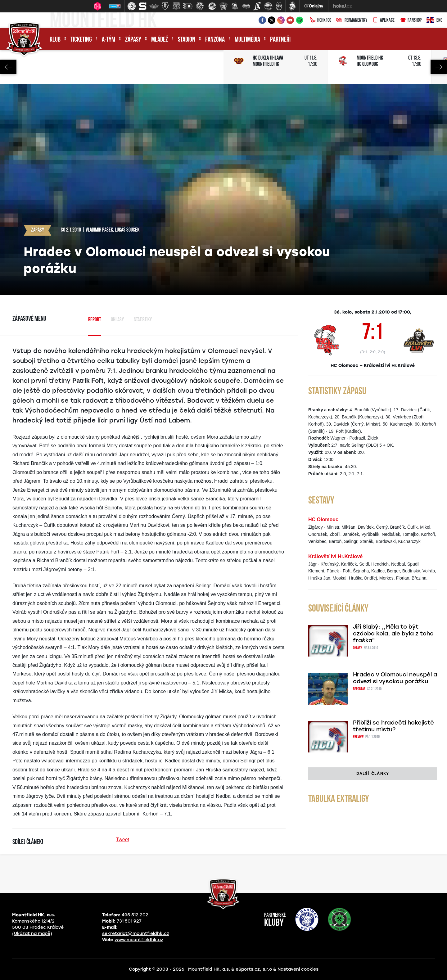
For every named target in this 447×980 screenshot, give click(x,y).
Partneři (280, 40)
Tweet (122, 840)
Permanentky (352, 20)
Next (439, 67)
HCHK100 (320, 20)
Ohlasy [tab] (117, 320)
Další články (373, 774)
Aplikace (383, 20)
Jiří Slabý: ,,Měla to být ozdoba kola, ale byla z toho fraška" (393, 634)
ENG (434, 20)
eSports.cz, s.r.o (254, 969)
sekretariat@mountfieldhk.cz (136, 934)
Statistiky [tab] (143, 320)
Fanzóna (215, 40)
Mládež (160, 40)
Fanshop (411, 20)
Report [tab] (95, 320)
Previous (8, 67)
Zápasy (133, 40)
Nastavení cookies (298, 969)
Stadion (187, 40)
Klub (55, 40)
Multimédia (247, 40)
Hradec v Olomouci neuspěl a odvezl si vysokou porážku (395, 678)
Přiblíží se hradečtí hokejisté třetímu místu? (393, 726)
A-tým (108, 40)
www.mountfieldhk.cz (139, 940)
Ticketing (81, 40)
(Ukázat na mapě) (32, 934)
